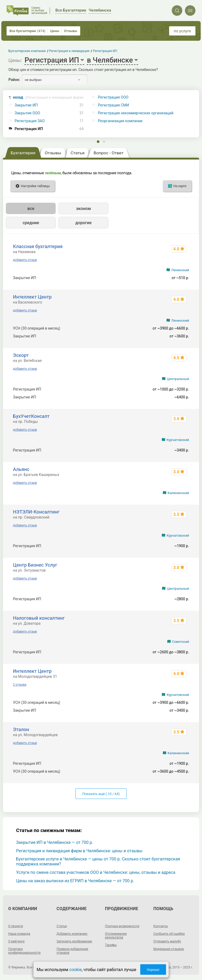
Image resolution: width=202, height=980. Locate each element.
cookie (75, 970)
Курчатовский (178, 440)
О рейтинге (16, 941)
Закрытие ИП (26, 105)
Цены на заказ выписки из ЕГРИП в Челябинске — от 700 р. (75, 881)
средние (31, 223)
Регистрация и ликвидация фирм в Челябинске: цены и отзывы (79, 851)
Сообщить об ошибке (169, 934)
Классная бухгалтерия (38, 246)
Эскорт (21, 355)
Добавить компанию (72, 934)
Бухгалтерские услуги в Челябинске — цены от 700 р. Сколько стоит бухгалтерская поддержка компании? (98, 861)
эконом (83, 209)
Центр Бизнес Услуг (35, 565)
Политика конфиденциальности (24, 951)
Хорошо (153, 970)
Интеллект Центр (32, 297)
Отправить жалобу (167, 941)
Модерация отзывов (169, 949)
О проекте (16, 926)
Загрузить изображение (74, 941)
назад (48, 97)
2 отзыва (20, 685)
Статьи (62, 926)
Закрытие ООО (27, 113)
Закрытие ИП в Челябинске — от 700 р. (55, 842)
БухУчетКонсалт (31, 416)
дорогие (84, 223)
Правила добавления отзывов (72, 951)
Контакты (161, 926)
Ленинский (180, 270)
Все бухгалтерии (27, 31)
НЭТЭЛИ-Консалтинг (36, 512)
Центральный (178, 379)
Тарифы (111, 945)
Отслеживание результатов (116, 936)
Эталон (21, 729)
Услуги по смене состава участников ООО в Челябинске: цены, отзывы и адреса (96, 872)
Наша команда (19, 934)
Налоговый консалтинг (39, 618)
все (31, 209)
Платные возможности (122, 926)
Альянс (21, 469)
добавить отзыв (25, 260)
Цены (55, 31)
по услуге (182, 31)
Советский (181, 642)
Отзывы (70, 31)
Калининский (178, 493)
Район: (14, 80)
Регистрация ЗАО (30, 121)
